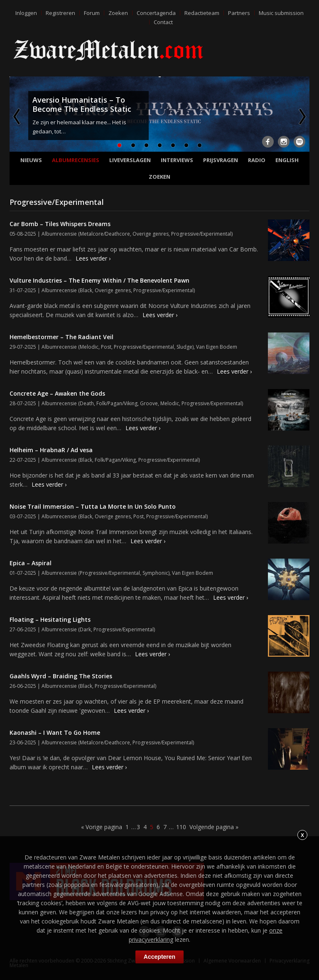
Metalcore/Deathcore (105, 234)
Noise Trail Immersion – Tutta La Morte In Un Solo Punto (93, 506)
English (287, 160)
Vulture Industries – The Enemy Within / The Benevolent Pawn (99, 280)
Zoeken (118, 13)
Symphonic (155, 573)
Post (106, 347)
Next (302, 116)
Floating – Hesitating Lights (50, 619)
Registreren (60, 13)
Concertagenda (156, 13)
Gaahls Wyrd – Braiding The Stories (61, 676)
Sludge (184, 347)
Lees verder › (93, 258)
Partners (239, 13)
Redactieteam (202, 13)
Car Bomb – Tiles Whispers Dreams (60, 224)
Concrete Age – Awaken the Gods (57, 393)
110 (181, 827)
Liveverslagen (130, 160)
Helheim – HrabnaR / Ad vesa (51, 450)
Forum (92, 13)
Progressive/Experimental (201, 234)
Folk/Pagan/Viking (117, 403)
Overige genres (151, 234)
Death (87, 403)
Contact (163, 22)
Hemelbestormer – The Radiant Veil (61, 337)
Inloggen (26, 13)
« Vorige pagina (102, 827)
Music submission (281, 13)
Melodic (89, 347)
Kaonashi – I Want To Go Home (55, 733)
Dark (85, 629)
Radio (257, 160)
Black (86, 290)
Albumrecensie (59, 234)
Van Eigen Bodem (217, 347)
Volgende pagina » (214, 827)
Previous (17, 116)
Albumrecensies (76, 160)
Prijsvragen (221, 160)
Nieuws (31, 160)
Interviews (177, 160)
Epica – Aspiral (31, 563)
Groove (149, 403)
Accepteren (159, 957)
